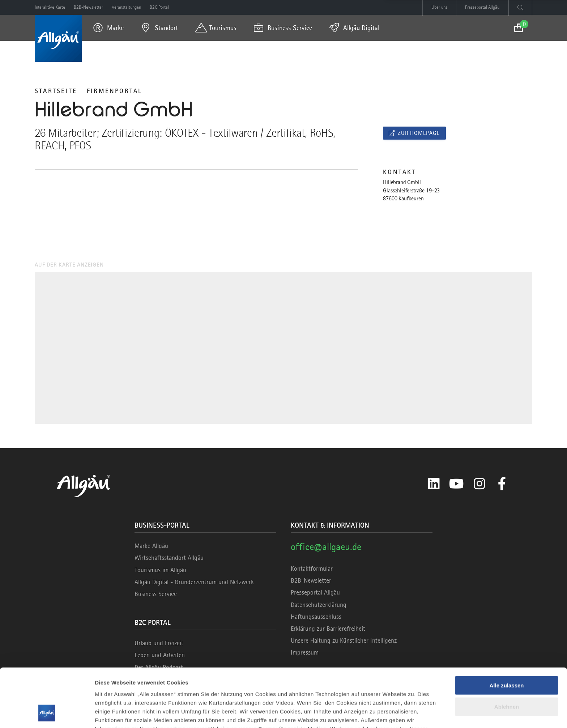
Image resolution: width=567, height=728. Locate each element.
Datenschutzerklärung (319, 605)
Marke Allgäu (151, 546)
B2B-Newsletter (311, 580)
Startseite (56, 91)
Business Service (156, 594)
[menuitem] (108, 28)
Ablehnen (507, 654)
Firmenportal (114, 91)
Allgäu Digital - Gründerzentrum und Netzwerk (194, 582)
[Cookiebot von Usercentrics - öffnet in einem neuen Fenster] (47, 714)
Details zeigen (113, 714)
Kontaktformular (312, 569)
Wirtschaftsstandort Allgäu (169, 558)
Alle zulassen (506, 633)
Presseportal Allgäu (315, 592)
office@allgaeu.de (326, 547)
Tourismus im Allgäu (160, 570)
